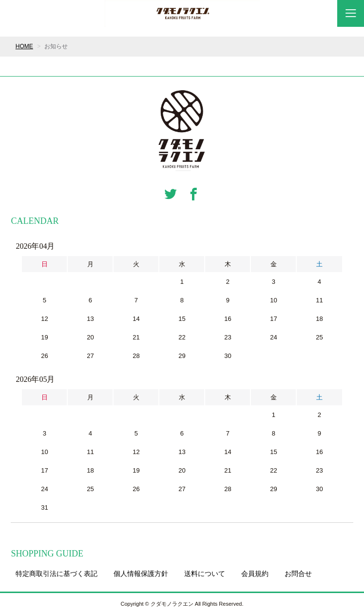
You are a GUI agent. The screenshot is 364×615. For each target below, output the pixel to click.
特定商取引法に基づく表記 (57, 574)
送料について (205, 574)
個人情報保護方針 (141, 574)
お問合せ (298, 574)
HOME (24, 46)
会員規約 (255, 574)
